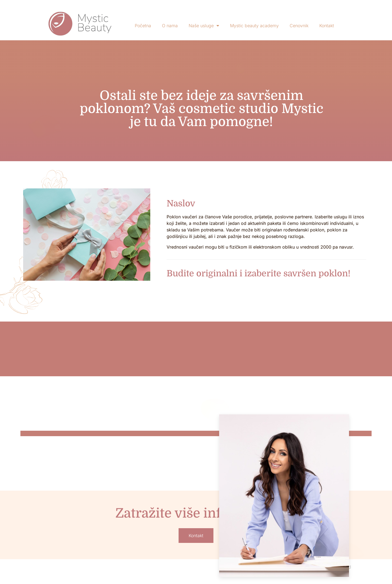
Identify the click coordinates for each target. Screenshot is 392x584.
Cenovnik (299, 26)
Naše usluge (204, 26)
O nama (170, 26)
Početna (143, 26)
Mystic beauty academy (254, 26)
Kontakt (327, 26)
